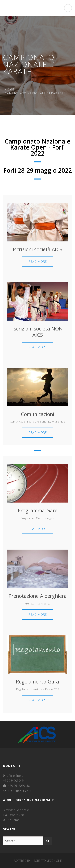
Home (9, 89)
